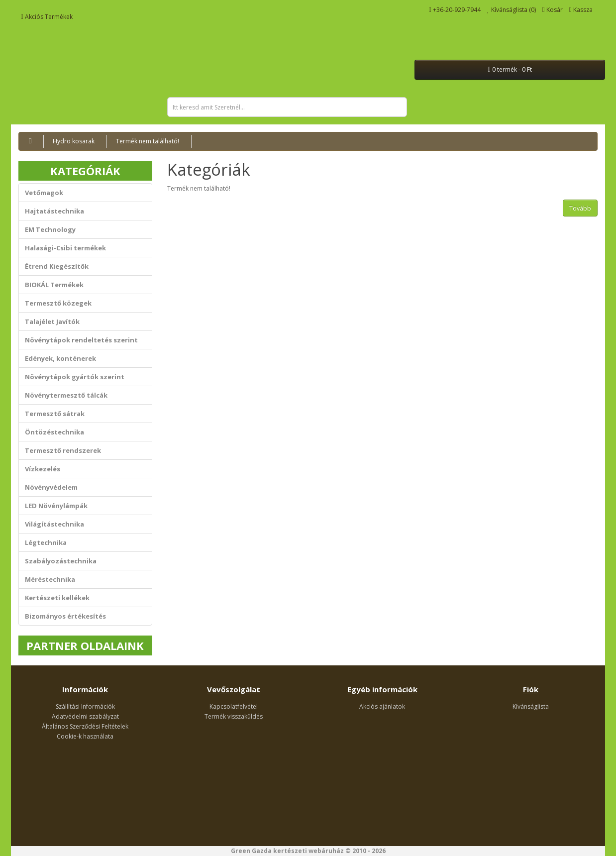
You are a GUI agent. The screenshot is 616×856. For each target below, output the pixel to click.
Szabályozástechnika (61, 561)
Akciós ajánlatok (382, 706)
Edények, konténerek (60, 358)
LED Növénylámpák (56, 506)
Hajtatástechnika (54, 211)
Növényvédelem (51, 487)
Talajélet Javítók (52, 321)
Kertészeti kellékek (57, 598)
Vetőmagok (44, 193)
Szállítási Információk (85, 706)
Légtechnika (46, 542)
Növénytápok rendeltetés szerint (81, 340)
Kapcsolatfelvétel (234, 706)
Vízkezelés (43, 469)
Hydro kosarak (74, 141)
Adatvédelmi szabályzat (85, 716)
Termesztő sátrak (55, 414)
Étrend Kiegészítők (57, 266)
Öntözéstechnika (54, 432)
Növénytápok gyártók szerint (75, 377)
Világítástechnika (54, 524)
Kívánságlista (531, 706)
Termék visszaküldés (234, 716)
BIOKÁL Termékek (54, 285)
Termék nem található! (148, 141)
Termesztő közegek (58, 303)
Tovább (580, 208)
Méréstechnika (50, 579)
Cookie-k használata (85, 736)
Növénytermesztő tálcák (66, 395)
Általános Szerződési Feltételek (85, 726)
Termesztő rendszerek (63, 450)
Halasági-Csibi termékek (65, 248)
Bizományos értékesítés (65, 616)
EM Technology (50, 229)
